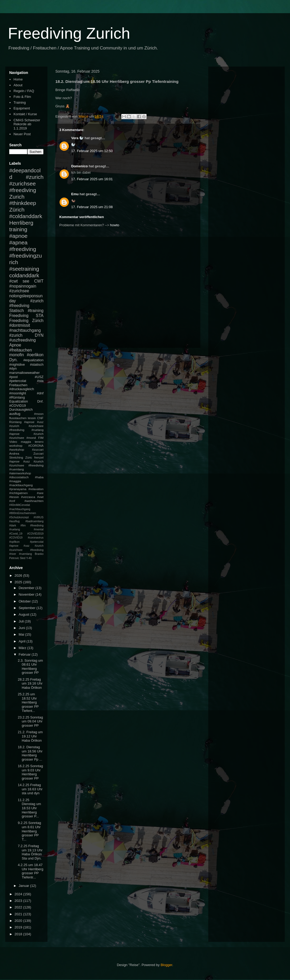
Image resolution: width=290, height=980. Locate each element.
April (23, 641)
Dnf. (40, 401)
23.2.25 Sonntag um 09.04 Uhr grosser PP (30, 721)
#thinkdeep (23, 203)
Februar (25, 654)
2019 (19, 927)
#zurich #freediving (26, 303)
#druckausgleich (22, 389)
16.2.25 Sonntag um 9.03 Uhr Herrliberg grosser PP (30, 772)
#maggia (15, 481)
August (25, 614)
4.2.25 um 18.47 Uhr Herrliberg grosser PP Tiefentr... (30, 871)
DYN (39, 335)
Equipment (22, 108)
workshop (16, 446)
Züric (29, 457)
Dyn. (13, 360)
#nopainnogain (23, 286)
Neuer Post (22, 134)
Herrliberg (21, 223)
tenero (39, 442)
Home (18, 79)
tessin (32, 418)
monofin (16, 355)
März (23, 648)
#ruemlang (25, 554)
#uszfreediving (23, 340)
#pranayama (18, 489)
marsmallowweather (25, 373)
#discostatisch (19, 477)
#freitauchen (21, 350)
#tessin (14, 497)
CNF (40, 418)
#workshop (17, 449)
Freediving (19, 316)
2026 (19, 576)
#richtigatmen (18, 493)
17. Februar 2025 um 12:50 (92, 151)
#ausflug (14, 521)
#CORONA (36, 446)
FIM (41, 438)
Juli (22, 621)
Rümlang (15, 422)
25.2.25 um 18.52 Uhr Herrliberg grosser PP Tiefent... (28, 702)
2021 (19, 914)
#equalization (33, 360)
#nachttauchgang (25, 330)
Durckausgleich (21, 409)
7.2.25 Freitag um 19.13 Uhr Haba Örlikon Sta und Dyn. (30, 852)
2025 (19, 582)
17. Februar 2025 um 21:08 (92, 207)
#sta (40, 381)
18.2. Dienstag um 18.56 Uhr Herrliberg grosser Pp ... (30, 753)
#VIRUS (38, 517)
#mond (31, 438)
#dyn (13, 368)
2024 (19, 894)
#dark (13, 526)
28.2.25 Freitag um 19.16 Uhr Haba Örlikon (30, 684)
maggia (26, 442)
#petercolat (18, 381)
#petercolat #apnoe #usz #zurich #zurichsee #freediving (26, 546)
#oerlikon (35, 355)
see (26, 281)
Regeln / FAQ (24, 91)
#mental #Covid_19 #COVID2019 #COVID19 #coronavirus (26, 534)
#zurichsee (19, 291)
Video (13, 442)
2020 (19, 921)
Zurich (17, 197)
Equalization (19, 401)
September (28, 608)
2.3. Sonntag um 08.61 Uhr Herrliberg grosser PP (30, 667)
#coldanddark (26, 216)
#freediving (23, 249)
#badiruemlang (34, 521)
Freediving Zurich (69, 33)
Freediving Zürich (26, 321)
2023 (19, 901)
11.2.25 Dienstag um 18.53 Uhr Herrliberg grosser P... (29, 808)
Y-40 (29, 558)
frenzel (39, 457)
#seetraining (24, 269)
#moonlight (18, 393)
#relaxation (36, 489)
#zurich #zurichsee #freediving (26, 184)
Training (20, 102)
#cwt (13, 281)
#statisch (37, 365)
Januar (24, 886)
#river (13, 554)
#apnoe (18, 236)
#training (36, 311)
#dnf (40, 393)
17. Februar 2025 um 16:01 (92, 179)
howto (115, 225)
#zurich (16, 335)
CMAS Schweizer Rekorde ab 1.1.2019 (27, 124)
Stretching (16, 457)
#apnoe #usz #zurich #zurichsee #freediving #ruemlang (26, 465)
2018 (19, 934)
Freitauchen (18, 385)
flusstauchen (18, 418)
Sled (23, 558)
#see (40, 493)
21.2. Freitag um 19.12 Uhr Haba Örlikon (30, 736)
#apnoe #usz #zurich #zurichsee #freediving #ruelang (26, 426)
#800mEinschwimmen (23, 513)
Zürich (17, 210)
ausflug (15, 414)
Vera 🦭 (77, 138)
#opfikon (14, 542)
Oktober (25, 601)
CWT (39, 281)
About (18, 85)
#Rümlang (17, 397)
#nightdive (17, 365)
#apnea (18, 242)
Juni (22, 628)
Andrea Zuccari (26, 453)
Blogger (166, 965)
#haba (39, 477)
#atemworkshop (20, 473)
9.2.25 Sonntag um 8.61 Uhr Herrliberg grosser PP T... (29, 831)
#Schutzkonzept (19, 517)
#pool (13, 377)
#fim (23, 526)
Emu (75, 194)
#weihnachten (34, 501)
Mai (22, 634)
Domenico (79, 166)
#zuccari (38, 449)
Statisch (16, 311)
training (18, 229)
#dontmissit (20, 325)
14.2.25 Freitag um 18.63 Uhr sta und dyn (30, 789)
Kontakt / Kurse (25, 114)
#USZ (39, 377)
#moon (39, 414)
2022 (19, 907)
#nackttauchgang (21, 485)
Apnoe (15, 345)
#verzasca (28, 497)
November (27, 594)
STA (40, 316)
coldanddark (24, 275)
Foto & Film (22, 97)
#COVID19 (18, 406)
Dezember (27, 588)
